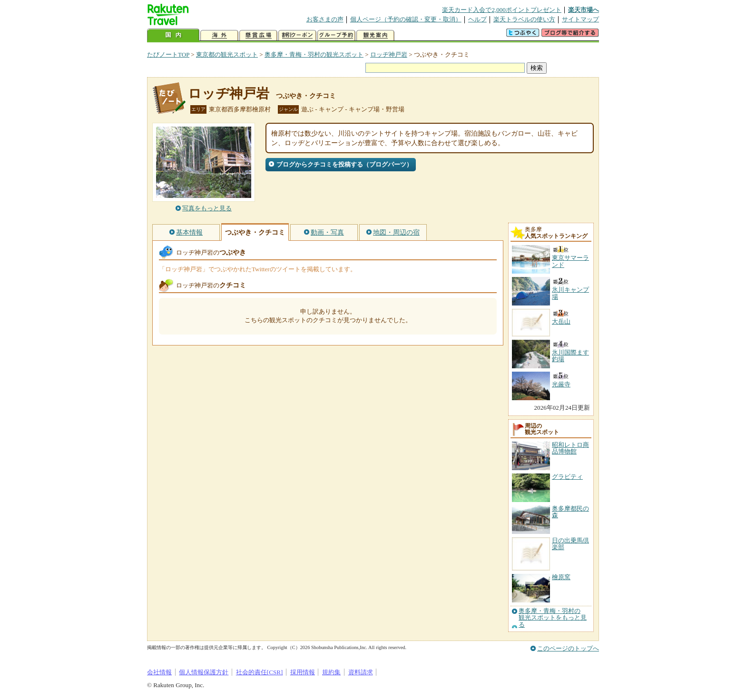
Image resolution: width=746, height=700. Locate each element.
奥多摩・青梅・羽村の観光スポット (314, 54)
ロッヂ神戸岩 (389, 54)
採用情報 (303, 672)
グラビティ (567, 477)
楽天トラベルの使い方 (524, 19)
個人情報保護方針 (204, 672)
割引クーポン (297, 35)
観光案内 (375, 35)
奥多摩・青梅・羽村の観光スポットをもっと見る (553, 618)
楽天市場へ (584, 10)
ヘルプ (477, 19)
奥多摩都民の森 (570, 512)
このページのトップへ (568, 648)
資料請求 (361, 672)
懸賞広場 (258, 35)
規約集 (331, 672)
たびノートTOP (168, 54)
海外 (219, 35)
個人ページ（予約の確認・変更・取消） (406, 19)
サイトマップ (580, 19)
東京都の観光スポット (227, 54)
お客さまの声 (325, 19)
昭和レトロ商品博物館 (570, 448)
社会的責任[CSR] (260, 672)
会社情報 (159, 672)
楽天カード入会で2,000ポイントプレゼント (502, 10)
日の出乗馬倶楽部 (570, 544)
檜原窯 (561, 577)
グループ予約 (336, 35)
